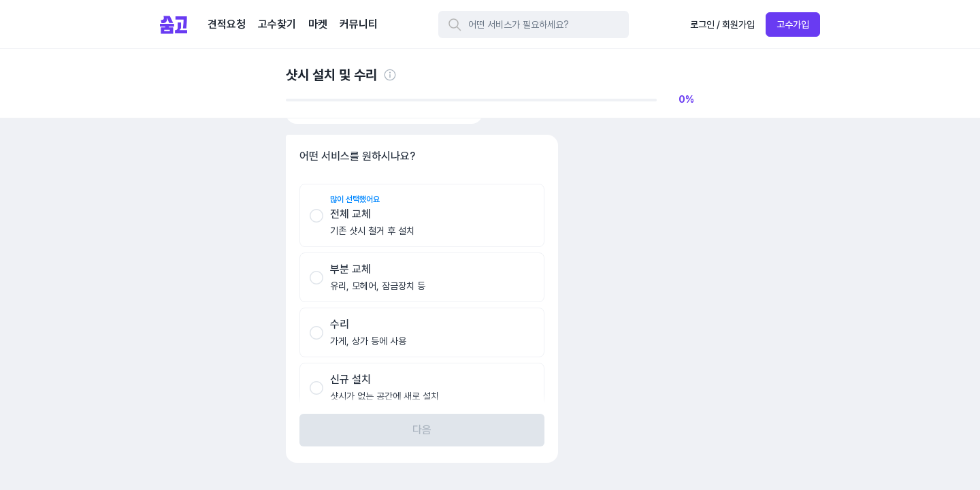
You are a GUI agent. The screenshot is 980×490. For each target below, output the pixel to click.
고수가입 (793, 24)
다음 (422, 430)
